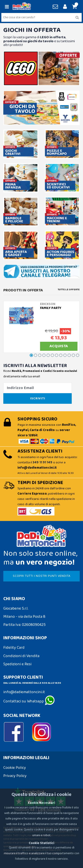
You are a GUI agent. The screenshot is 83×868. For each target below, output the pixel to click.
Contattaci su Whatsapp (29, 701)
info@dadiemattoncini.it (24, 692)
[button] (74, 7)
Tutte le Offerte (69, 290)
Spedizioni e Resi (17, 664)
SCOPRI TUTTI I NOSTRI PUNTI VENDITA (42, 576)
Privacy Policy (15, 776)
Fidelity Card (14, 648)
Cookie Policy (15, 768)
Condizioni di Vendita (21, 656)
